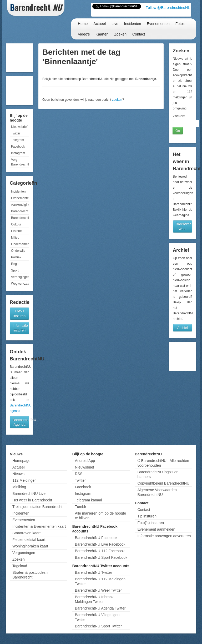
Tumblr (81, 507)
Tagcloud (20, 566)
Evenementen (158, 24)
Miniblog (19, 487)
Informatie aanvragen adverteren (164, 536)
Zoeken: (179, 116)
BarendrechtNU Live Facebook (100, 544)
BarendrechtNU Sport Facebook (101, 557)
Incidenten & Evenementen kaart (39, 526)
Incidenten (133, 24)
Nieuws (18, 474)
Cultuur (16, 224)
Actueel (100, 24)
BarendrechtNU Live (29, 494)
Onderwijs (18, 251)
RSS (79, 474)
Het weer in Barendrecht (32, 500)
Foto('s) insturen (151, 523)
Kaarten (102, 34)
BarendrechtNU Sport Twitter (99, 626)
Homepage (21, 461)
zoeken (117, 100)
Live (115, 24)
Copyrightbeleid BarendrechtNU (163, 483)
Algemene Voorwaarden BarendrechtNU (157, 492)
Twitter (16, 133)
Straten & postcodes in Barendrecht (31, 575)
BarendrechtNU (20, 218)
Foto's (180, 24)
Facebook (18, 147)
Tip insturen (147, 516)
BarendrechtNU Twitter (94, 572)
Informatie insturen (20, 328)
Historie (16, 231)
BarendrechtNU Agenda (21, 422)
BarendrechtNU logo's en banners (158, 474)
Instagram (18, 153)
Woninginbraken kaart (30, 546)
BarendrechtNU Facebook (96, 538)
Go (178, 131)
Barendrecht (20, 211)
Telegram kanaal (89, 500)
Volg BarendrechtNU (20, 162)
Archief (183, 328)
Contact (139, 34)
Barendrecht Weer (184, 226)
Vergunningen (24, 553)
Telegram (17, 140)
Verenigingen (20, 277)
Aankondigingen (20, 205)
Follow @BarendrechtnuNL (168, 8)
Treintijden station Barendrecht (37, 507)
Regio (15, 264)
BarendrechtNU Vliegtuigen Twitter (97, 617)
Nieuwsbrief (19, 127)
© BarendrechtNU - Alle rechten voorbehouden (163, 463)
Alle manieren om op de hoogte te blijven (101, 516)
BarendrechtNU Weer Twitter (98, 590)
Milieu (15, 238)
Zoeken (120, 34)
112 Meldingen (24, 480)
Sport (15, 270)
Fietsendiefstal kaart (29, 540)
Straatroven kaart (26, 533)
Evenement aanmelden (156, 529)
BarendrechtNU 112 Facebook (100, 551)
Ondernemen (20, 244)
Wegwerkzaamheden (20, 284)
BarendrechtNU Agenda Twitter (100, 608)
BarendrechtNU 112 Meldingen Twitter (100, 581)
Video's (84, 34)
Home (83, 24)
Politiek (16, 257)
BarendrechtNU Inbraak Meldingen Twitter (94, 599)
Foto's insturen (19, 313)
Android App (85, 461)
